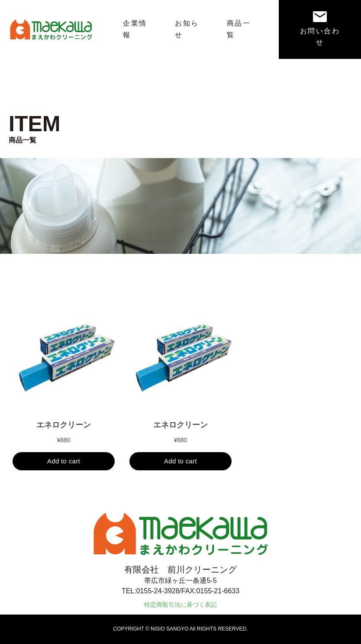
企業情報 (135, 29)
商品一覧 (239, 29)
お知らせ (187, 29)
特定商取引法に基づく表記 (180, 605)
